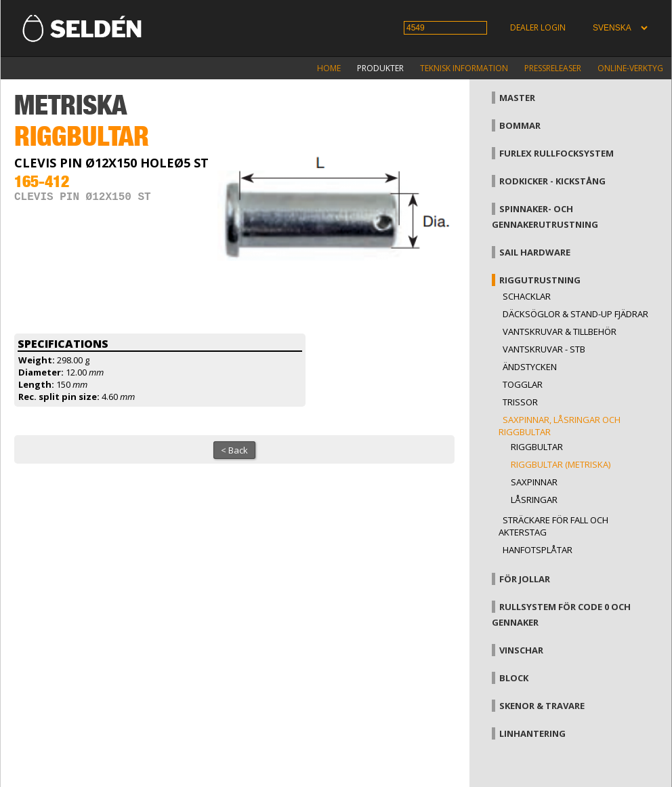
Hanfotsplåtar (538, 550)
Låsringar (534, 500)
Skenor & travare (542, 706)
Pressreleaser (553, 68)
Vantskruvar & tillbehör (560, 331)
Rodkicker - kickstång (552, 181)
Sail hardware (535, 252)
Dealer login (538, 27)
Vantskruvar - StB (544, 349)
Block (514, 678)
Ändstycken (530, 367)
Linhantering (532, 733)
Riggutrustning (540, 280)
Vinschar (521, 650)
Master (517, 98)
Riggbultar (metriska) (561, 464)
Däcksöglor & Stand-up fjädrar (575, 314)
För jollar (525, 579)
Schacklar (527, 296)
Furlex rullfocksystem (556, 153)
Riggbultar (537, 447)
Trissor (520, 402)
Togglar (523, 384)
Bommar (520, 125)
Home (329, 68)
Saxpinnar (534, 482)
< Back (234, 450)
